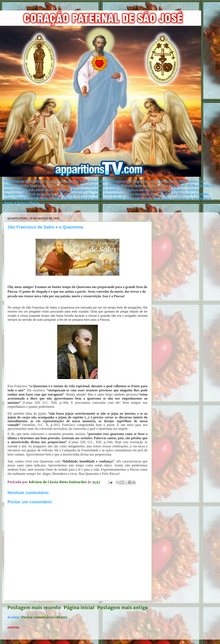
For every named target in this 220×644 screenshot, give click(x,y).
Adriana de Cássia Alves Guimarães (58, 482)
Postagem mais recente (34, 608)
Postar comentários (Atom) (44, 618)
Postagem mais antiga (122, 608)
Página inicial (79, 608)
